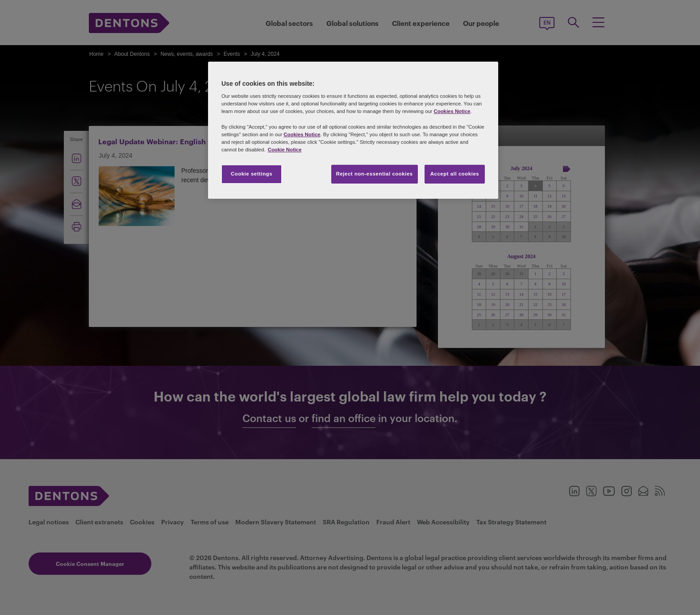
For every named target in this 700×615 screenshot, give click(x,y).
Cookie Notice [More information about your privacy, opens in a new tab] (285, 150)
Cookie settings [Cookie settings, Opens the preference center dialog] (252, 174)
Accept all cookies (455, 174)
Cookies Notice (452, 111)
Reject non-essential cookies (375, 174)
